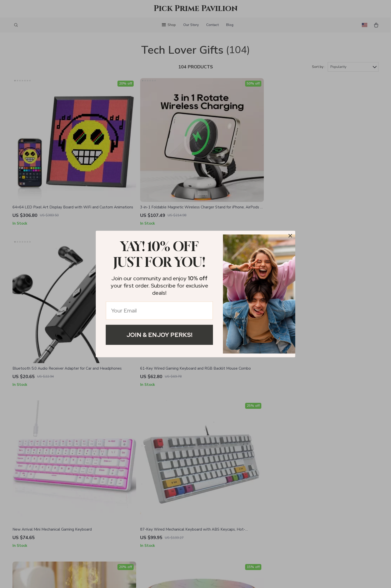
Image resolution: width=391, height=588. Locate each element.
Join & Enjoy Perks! (159, 335)
